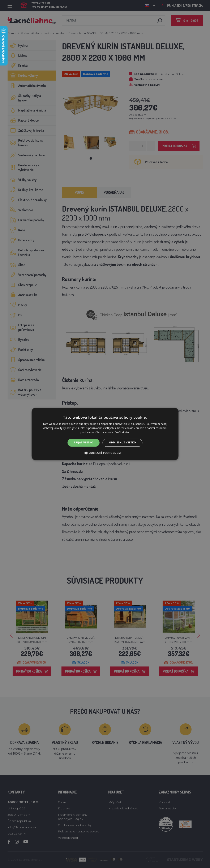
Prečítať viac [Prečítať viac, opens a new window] (122, 432)
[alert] (105, 434)
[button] (105, 453)
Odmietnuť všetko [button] (123, 442)
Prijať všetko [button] (84, 442)
